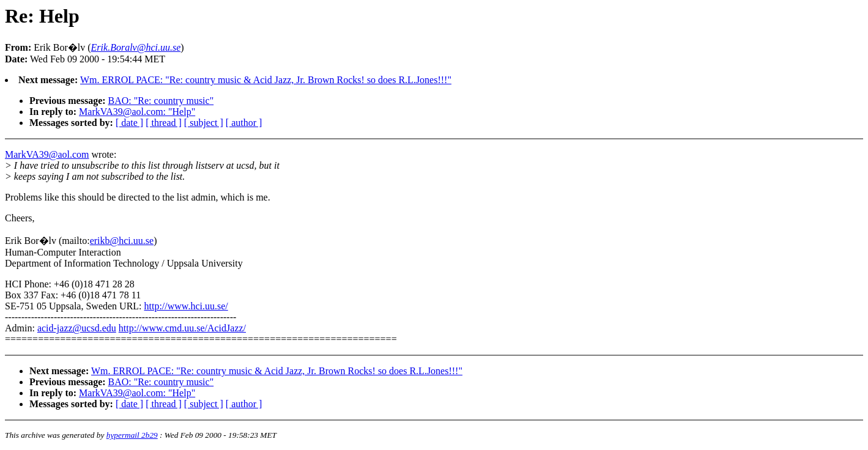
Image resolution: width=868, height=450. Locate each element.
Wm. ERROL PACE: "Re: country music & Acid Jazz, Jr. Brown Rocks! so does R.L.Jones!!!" (266, 80)
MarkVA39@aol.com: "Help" (137, 112)
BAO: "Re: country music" (161, 101)
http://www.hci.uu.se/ (186, 306)
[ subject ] (204, 123)
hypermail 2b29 (132, 435)
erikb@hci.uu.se (122, 241)
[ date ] (129, 123)
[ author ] (244, 123)
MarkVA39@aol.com (47, 154)
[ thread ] (164, 123)
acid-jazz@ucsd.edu (77, 328)
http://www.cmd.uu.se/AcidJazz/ (182, 328)
